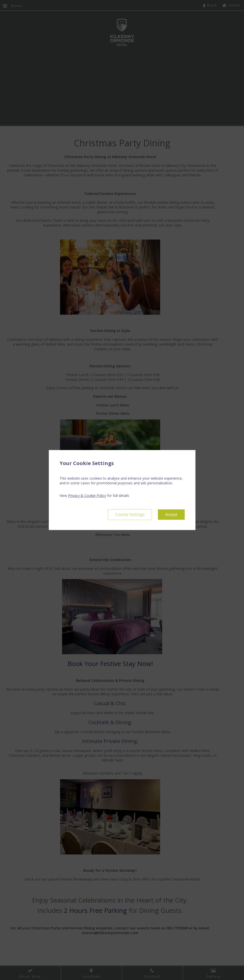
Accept (171, 514)
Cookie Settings (130, 514)
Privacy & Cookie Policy (87, 496)
